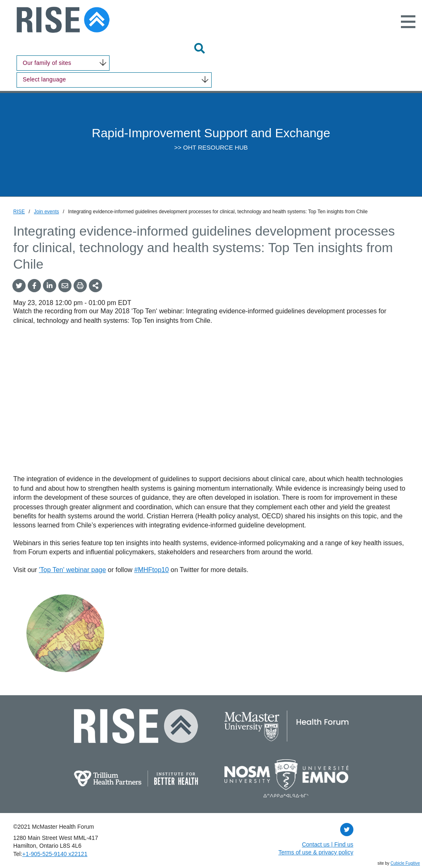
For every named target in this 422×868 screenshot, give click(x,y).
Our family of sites (47, 63)
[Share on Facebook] (34, 286)
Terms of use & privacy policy (316, 852)
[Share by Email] (65, 286)
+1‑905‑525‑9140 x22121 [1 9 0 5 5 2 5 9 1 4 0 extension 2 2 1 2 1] (55, 854)
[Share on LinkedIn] (50, 286)
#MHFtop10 (152, 570)
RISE (19, 212)
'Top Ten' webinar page (72, 570)
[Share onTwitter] (19, 286)
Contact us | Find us (327, 844)
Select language (44, 79)
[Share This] (95, 286)
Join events (46, 212)
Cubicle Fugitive (405, 863)
